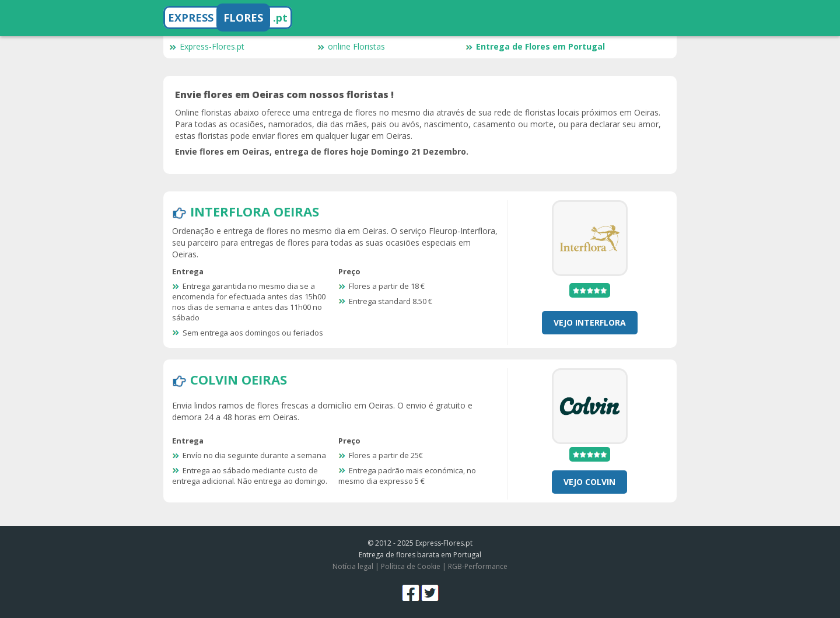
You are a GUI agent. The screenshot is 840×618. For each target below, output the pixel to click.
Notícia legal (353, 566)
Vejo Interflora (590, 322)
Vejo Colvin (589, 482)
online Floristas (351, 46)
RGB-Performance (478, 566)
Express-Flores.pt (207, 46)
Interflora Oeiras (255, 211)
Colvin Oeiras (239, 379)
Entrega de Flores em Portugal (535, 46)
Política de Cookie (411, 566)
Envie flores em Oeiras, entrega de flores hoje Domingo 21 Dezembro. (322, 151)
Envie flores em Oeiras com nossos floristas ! (284, 95)
